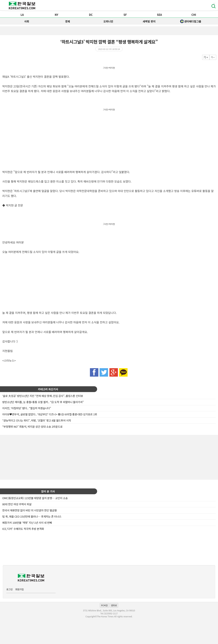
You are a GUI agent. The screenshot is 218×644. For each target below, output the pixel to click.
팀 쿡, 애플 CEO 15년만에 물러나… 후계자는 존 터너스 (32, 516)
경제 (68, 21)
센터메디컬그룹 (191, 21)
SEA (159, 15)
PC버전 (104, 605)
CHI (194, 15)
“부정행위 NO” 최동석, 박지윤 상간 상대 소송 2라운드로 (32, 427)
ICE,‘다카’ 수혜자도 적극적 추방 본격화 (23, 529)
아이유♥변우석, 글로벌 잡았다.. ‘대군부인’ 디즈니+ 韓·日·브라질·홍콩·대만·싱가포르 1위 (50, 414)
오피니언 (108, 21)
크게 (206, 57)
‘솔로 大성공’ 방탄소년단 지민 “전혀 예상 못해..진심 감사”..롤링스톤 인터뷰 (43, 396)
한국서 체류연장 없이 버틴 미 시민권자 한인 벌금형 (29, 510)
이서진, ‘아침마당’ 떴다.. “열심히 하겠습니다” (27, 408)
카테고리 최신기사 (48, 389)
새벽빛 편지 (149, 21)
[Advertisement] (109, 457)
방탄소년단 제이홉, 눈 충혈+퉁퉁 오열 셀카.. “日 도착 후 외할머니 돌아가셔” (43, 402)
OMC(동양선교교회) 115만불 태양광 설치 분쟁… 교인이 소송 (35, 498)
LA (22, 15)
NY (56, 15)
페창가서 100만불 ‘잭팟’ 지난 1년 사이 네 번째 (27, 523)
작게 (213, 57)
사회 (27, 21)
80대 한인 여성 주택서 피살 (17, 504)
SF (125, 15)
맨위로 (114, 605)
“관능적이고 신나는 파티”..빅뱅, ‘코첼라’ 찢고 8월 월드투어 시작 (37, 420)
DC (91, 15)
